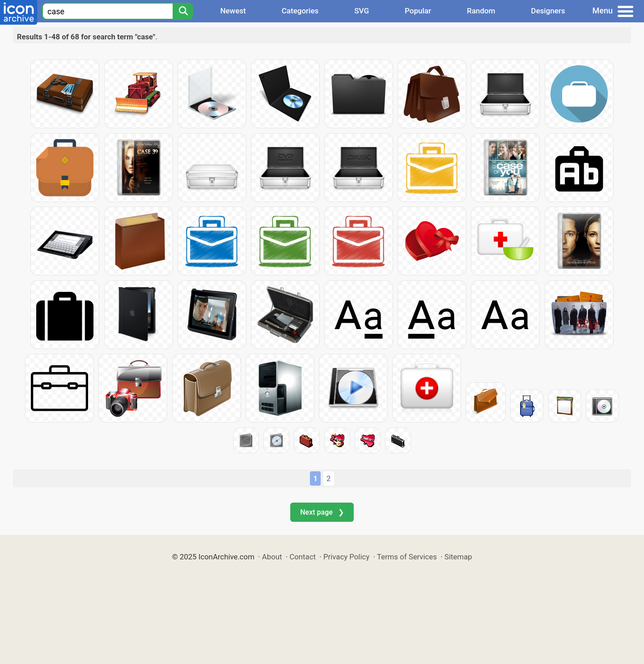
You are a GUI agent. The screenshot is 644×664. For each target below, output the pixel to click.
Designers (548, 11)
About (272, 557)
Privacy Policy (346, 557)
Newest (233, 11)
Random (481, 11)
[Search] (183, 11)
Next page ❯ (322, 512)
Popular (418, 11)
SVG (362, 11)
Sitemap (458, 557)
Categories (300, 11)
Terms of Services (407, 557)
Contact (303, 557)
